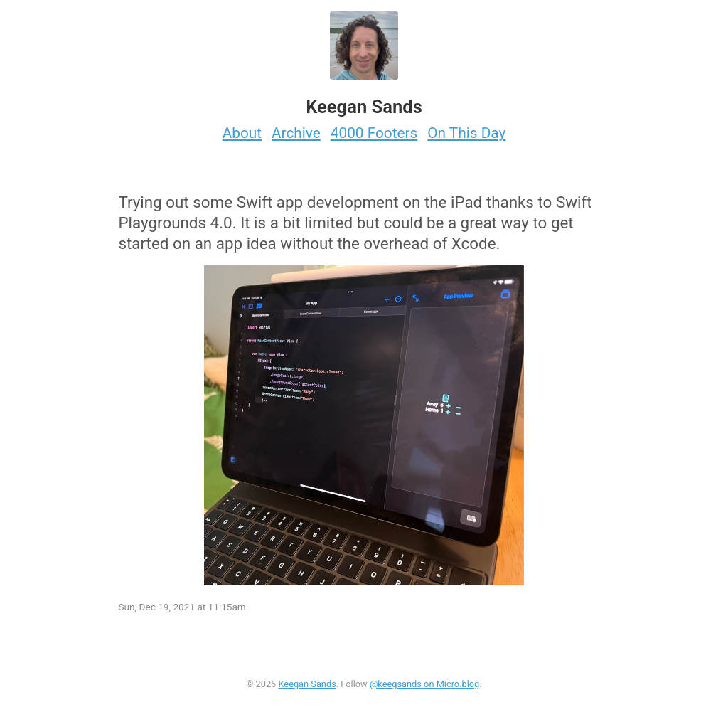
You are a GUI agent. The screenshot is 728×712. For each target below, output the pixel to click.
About (242, 133)
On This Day (466, 133)
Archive (296, 133)
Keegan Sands (307, 684)
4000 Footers (374, 133)
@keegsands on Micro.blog (424, 684)
